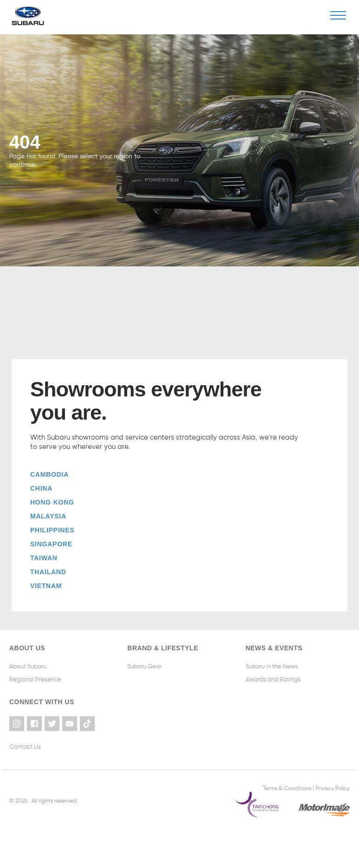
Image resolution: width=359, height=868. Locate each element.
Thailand (48, 572)
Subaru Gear (144, 666)
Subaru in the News (272, 666)
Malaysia (48, 516)
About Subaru (28, 666)
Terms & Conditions (287, 787)
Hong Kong (52, 502)
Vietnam (46, 586)
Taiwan (44, 558)
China (41, 488)
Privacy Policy (333, 787)
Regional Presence (35, 679)
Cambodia (49, 474)
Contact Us (25, 747)
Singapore (51, 544)
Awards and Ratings (273, 679)
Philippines (52, 530)
